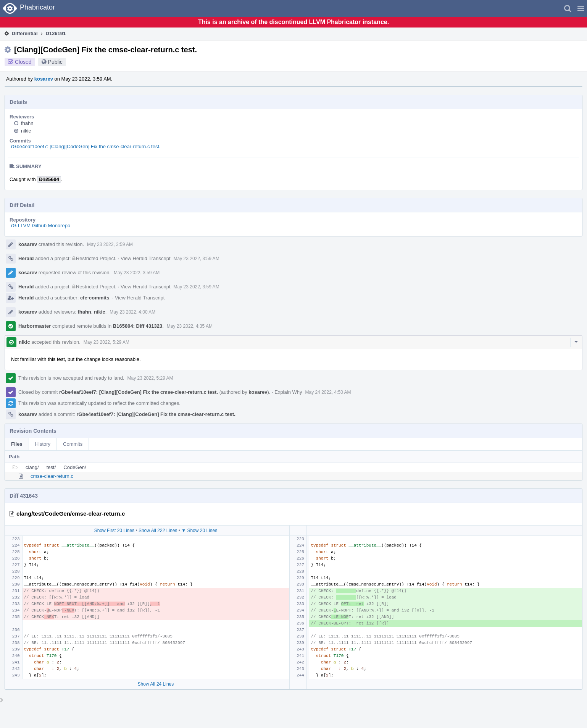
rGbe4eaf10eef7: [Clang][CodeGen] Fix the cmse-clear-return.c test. (86, 146)
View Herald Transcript (146, 258)
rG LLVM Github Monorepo (41, 226)
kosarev (44, 79)
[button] (581, 8)
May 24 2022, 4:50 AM (328, 392)
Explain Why (288, 392)
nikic (26, 131)
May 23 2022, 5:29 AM (106, 342)
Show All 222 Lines (158, 531)
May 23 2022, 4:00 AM (132, 312)
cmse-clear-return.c (52, 476)
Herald (26, 258)
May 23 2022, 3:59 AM (110, 244)
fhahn (27, 123)
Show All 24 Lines (156, 684)
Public (55, 62)
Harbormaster (35, 326)
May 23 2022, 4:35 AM (190, 326)
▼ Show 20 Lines (199, 531)
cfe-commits (95, 298)
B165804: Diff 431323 (138, 326)
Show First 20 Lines (114, 531)
